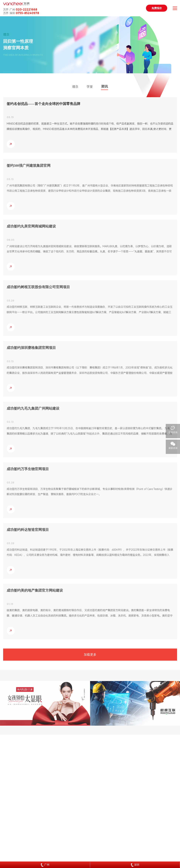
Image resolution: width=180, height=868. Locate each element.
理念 (75, 87)
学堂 (90, 87)
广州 (45, 865)
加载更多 (90, 658)
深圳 (135, 865)
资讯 (105, 87)
